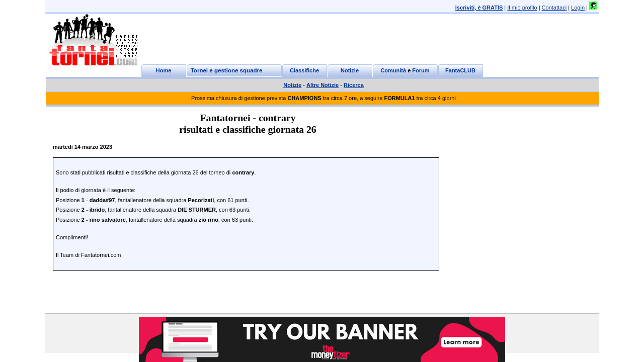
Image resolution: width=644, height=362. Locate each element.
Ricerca (354, 85)
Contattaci (554, 8)
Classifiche (304, 70)
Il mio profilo (522, 8)
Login (578, 8)
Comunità (393, 70)
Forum (421, 70)
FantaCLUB (460, 70)
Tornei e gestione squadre (227, 70)
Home (164, 70)
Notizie (350, 70)
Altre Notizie (323, 85)
